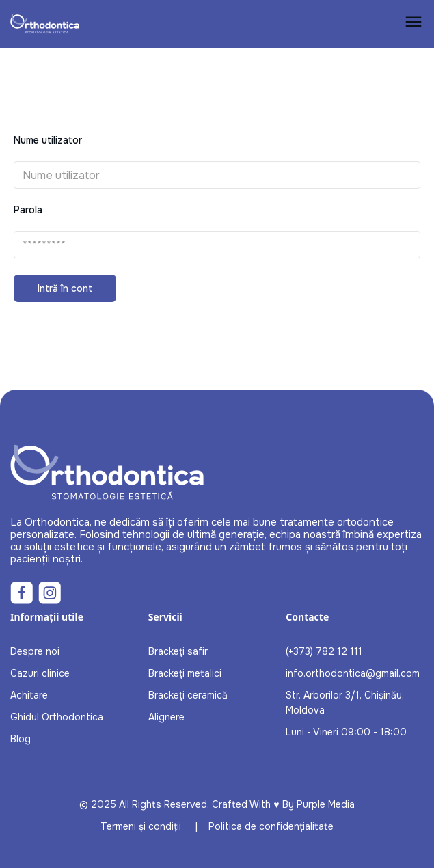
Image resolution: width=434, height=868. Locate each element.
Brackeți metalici (185, 673)
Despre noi (35, 651)
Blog (21, 739)
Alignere (166, 717)
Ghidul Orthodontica (57, 717)
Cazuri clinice (40, 673)
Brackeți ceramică (188, 695)
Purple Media (326, 804)
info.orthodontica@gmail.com (353, 673)
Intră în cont (65, 288)
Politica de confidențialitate (271, 826)
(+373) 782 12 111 (324, 651)
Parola (28, 210)
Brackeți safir (178, 651)
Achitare (29, 695)
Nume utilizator (48, 140)
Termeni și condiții (141, 826)
